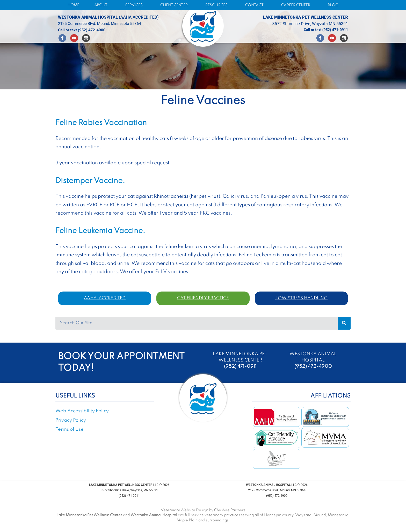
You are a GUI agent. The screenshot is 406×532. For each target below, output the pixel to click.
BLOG (333, 5)
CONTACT (256, 5)
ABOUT (102, 5)
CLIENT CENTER (175, 5)
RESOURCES (218, 5)
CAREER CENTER (297, 5)
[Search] (344, 323)
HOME (73, 5)
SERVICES (135, 5)
